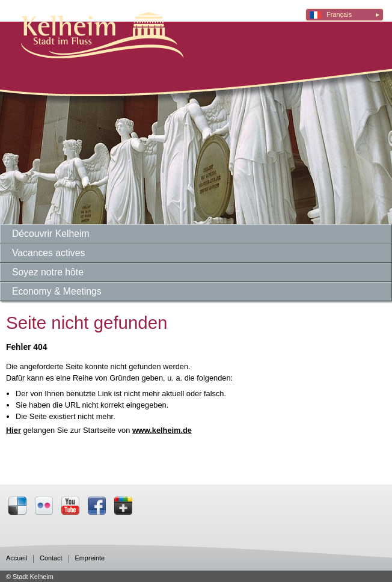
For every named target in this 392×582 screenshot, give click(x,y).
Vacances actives (48, 253)
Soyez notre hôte (48, 272)
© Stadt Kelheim (30, 577)
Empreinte (90, 558)
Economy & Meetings (57, 291)
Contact (51, 558)
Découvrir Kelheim (51, 234)
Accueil (17, 558)
